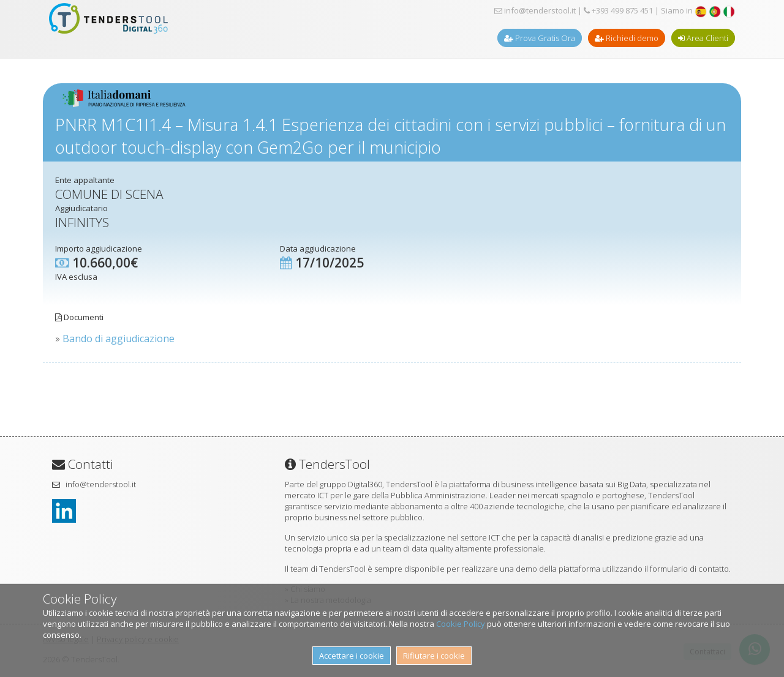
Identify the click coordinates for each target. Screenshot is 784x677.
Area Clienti (703, 38)
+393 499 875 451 (618, 10)
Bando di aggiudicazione (119, 338)
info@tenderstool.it (535, 10)
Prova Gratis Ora (540, 38)
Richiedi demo (627, 38)
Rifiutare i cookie (434, 656)
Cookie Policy (461, 624)
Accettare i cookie (352, 656)
